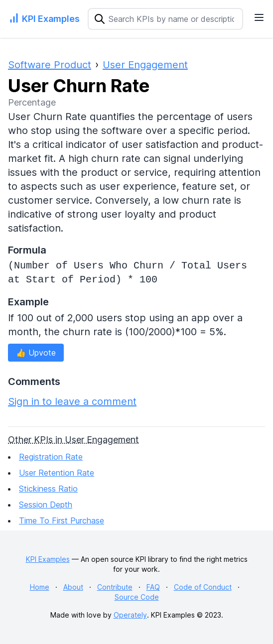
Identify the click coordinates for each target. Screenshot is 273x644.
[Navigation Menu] (259, 17)
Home (40, 587)
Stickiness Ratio (48, 489)
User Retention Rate (57, 473)
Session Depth (46, 505)
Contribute (115, 587)
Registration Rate (51, 457)
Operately (130, 615)
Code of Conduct (203, 587)
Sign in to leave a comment (72, 401)
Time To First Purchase (62, 520)
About (73, 587)
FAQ (153, 587)
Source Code (137, 597)
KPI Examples (48, 559)
